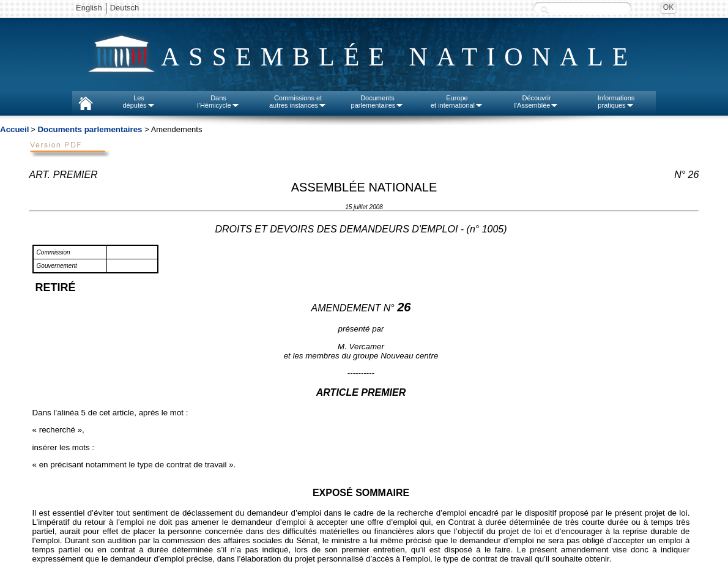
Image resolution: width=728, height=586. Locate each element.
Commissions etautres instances (298, 102)
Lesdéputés (139, 102)
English (89, 8)
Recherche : (544, 9)
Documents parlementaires (90, 129)
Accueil (14, 129)
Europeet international (457, 102)
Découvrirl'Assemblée (537, 102)
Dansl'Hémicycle (218, 102)
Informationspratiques (616, 102)
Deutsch (125, 8)
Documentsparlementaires (378, 102)
